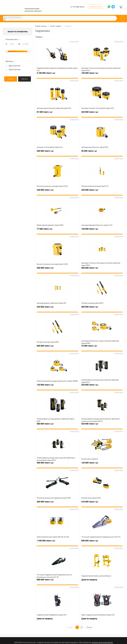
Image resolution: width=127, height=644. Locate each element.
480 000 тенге (57, 465)
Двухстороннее (14, 66)
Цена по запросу (102, 582)
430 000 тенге (102, 192)
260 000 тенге (57, 153)
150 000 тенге (102, 75)
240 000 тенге (57, 192)
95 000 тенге (102, 153)
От (6, 44)
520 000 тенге (102, 387)
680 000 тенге (57, 582)
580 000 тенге (57, 426)
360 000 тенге (57, 504)
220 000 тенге (57, 309)
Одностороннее (15, 69)
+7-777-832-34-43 (77, 7)
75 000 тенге (102, 348)
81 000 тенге (57, 114)
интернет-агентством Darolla (102, 643)
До (19, 44)
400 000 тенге (102, 309)
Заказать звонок (96, 7)
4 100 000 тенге (57, 75)
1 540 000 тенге (57, 543)
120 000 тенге (57, 387)
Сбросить (25, 79)
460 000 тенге (102, 270)
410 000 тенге (102, 504)
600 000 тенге (57, 348)
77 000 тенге (57, 231)
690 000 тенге (102, 543)
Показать (11, 79)
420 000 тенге (102, 114)
